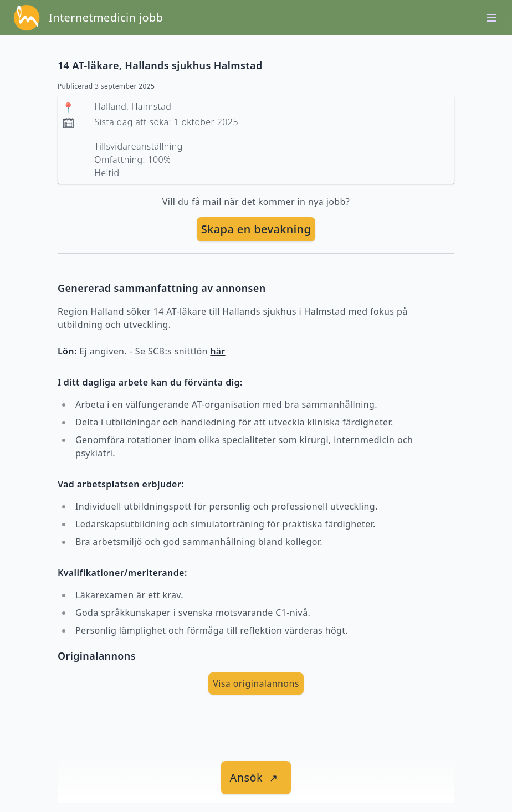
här (217, 351)
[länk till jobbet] (256, 778)
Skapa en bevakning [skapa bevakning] (256, 229)
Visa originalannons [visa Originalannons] (256, 683)
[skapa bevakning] (256, 229)
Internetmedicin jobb (106, 17)
